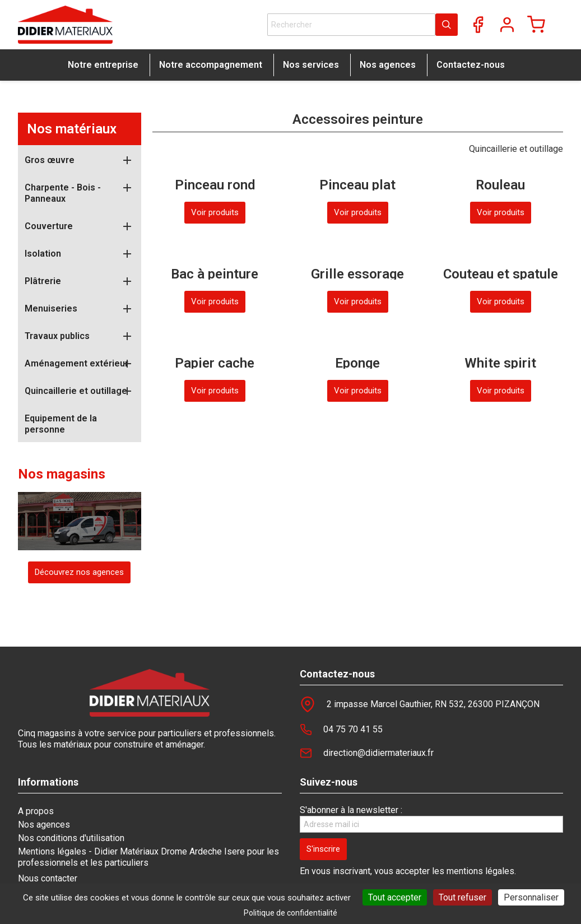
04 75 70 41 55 (353, 729)
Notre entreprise (103, 65)
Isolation (43, 254)
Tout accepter (395, 897)
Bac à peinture (215, 274)
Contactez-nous (471, 65)
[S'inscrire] (323, 849)
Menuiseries (51, 308)
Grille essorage (357, 274)
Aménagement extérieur (76, 363)
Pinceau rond (215, 185)
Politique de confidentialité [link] (290, 913)
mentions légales (480, 871)
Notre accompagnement (211, 65)
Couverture (49, 226)
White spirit (500, 363)
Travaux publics (57, 336)
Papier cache (215, 363)
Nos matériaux (72, 129)
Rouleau (500, 185)
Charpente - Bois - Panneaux (63, 193)
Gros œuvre (50, 160)
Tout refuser (463, 897)
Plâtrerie (43, 281)
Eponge (357, 363)
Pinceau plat (357, 185)
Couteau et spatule (501, 274)
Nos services (311, 65)
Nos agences (388, 65)
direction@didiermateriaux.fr (378, 753)
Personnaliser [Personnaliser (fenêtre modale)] (531, 897)
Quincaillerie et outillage (76, 391)
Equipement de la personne (61, 424)
